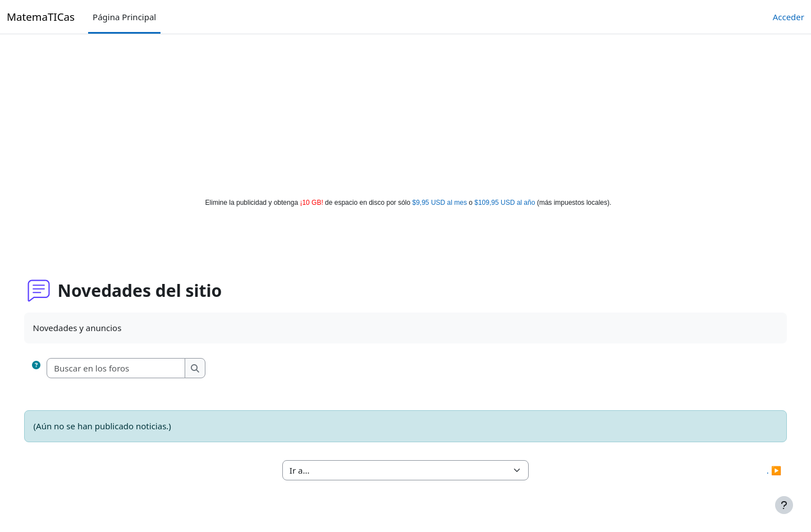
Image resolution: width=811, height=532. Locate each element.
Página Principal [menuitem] (124, 17)
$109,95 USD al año (505, 203)
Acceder (789, 17)
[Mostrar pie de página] (784, 505)
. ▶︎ (758, 470)
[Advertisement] (406, 113)
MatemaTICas (41, 17)
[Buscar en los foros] (132, 368)
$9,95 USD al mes (440, 203)
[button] (52, 368)
